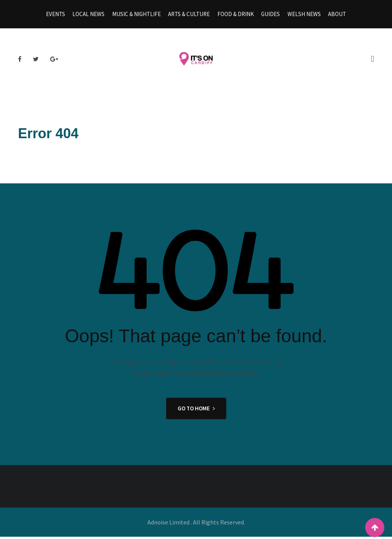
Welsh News (302, 15)
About (334, 15)
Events (59, 15)
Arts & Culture (190, 15)
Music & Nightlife (138, 15)
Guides (269, 15)
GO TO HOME (196, 411)
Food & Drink (235, 15)
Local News (91, 15)
